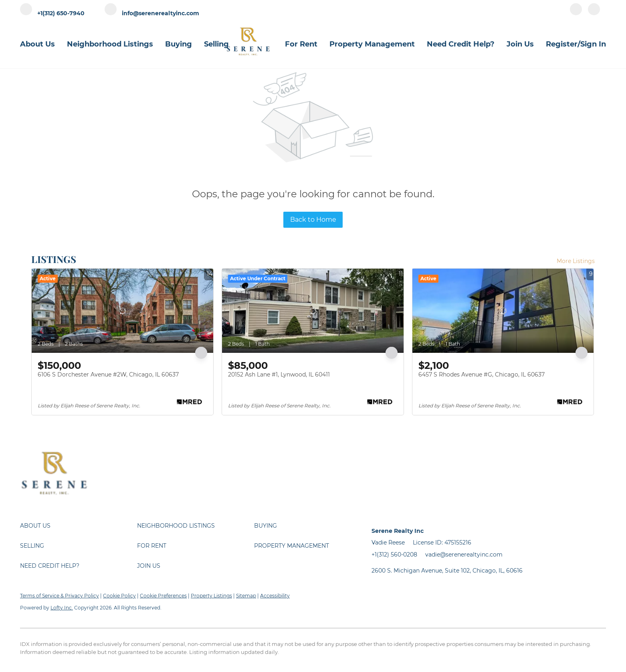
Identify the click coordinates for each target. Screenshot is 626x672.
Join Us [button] (520, 44)
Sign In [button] (593, 44)
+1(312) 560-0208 (394, 555)
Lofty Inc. (62, 608)
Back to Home (313, 220)
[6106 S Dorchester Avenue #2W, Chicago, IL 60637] (122, 311)
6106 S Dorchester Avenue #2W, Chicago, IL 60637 (108, 374)
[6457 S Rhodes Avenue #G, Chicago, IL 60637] (503, 311)
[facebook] (576, 13)
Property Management (372, 44)
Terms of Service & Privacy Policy (60, 596)
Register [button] (562, 44)
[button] (79, 526)
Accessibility (275, 596)
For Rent (301, 44)
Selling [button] (216, 44)
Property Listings (211, 596)
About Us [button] (37, 44)
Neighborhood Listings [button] (110, 44)
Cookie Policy (119, 596)
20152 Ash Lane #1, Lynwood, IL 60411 (279, 374)
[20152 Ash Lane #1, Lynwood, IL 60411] (313, 311)
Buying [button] (179, 44)
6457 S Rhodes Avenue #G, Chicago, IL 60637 (482, 374)
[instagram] (594, 13)
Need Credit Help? (461, 44)
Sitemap (246, 596)
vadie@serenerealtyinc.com (464, 555)
